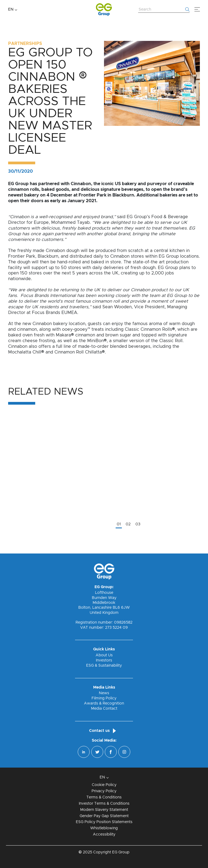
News (104, 693)
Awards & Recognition (104, 703)
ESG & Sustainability (104, 666)
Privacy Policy (104, 791)
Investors (104, 660)
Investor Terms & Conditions (104, 804)
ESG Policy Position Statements (104, 822)
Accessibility (104, 834)
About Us (104, 655)
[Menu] (197, 9)
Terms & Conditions (104, 797)
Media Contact (104, 709)
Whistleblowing (104, 828)
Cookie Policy (104, 785)
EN (11, 9)
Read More (19, 545)
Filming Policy (104, 698)
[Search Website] (164, 10)
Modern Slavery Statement (104, 810)
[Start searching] (187, 9)
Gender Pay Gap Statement (104, 816)
